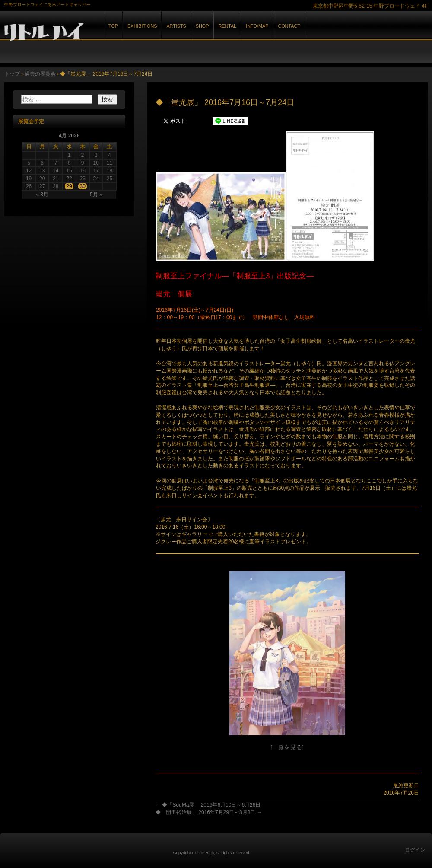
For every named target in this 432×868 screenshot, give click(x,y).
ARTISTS (176, 26)
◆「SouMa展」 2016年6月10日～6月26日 (208, 805)
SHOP (202, 26)
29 (69, 186)
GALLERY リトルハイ (99, 34)
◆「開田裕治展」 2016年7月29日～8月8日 (209, 812)
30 (82, 186)
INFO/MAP (257, 26)
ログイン (415, 850)
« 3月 (42, 195)
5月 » (96, 195)
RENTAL (227, 26)
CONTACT (289, 26)
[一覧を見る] (287, 747)
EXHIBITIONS (142, 26)
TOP (113, 26)
